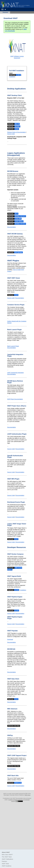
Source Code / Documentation (16, 542)
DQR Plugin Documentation (15, 399)
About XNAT (6, 852)
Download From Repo (14, 726)
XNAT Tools (5, 864)
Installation (12, 77)
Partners (4, 861)
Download (5, 12)
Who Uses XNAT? (7, 855)
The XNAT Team (7, 857)
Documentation (12, 227)
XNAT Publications (7, 859)
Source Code (11, 134)
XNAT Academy (7, 866)
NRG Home (28, 795)
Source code (11, 298)
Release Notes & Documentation (16, 132)
